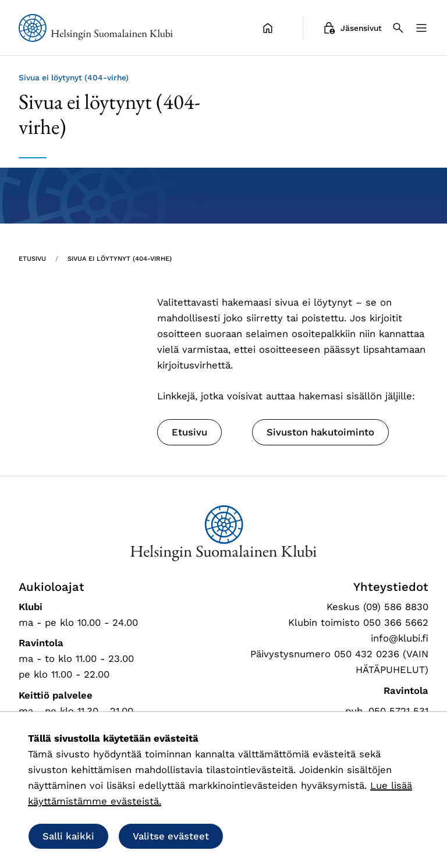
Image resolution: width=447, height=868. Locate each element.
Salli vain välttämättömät (306, 836)
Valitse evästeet (171, 836)
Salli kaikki (68, 836)
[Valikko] (421, 28)
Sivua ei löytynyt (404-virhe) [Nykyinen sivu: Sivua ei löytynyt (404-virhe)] (120, 259)
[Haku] (398, 28)
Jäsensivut (352, 28)
